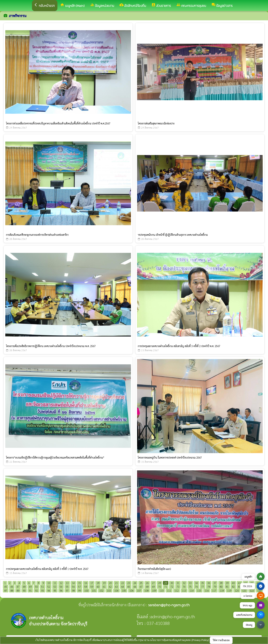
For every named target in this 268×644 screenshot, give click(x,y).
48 (24, 587)
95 (55, 590)
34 (196, 583)
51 (43, 587)
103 (109, 590)
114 (192, 590)
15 (79, 583)
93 (43, 590)
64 (123, 587)
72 (172, 587)
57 (79, 587)
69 (153, 587)
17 (92, 583)
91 (30, 590)
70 (159, 587)
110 (162, 590)
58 (86, 587)
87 (6, 590)
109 (154, 590)
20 (110, 583)
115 (199, 590)
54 (61, 587)
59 (92, 587)
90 (24, 590)
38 (221, 583)
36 (209, 583)
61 (104, 587)
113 (184, 590)
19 (104, 583)
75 (190, 587)
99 (79, 590)
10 (49, 583)
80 (221, 587)
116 (207, 590)
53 (55, 587)
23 (129, 583)
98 (73, 590)
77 (203, 587)
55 (67, 587)
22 (123, 583)
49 (30, 587)
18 (98, 583)
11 (55, 583)
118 (222, 590)
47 (18, 587)
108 (146, 590)
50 (36, 587)
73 (178, 587)
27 (153, 583)
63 (116, 587)
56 (73, 587)
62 (110, 587)
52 (49, 587)
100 (86, 590)
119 (229, 590)
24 (135, 583)
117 (214, 590)
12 (61, 583)
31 (178, 583)
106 (131, 590)
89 (18, 590)
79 (215, 587)
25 (141, 583)
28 (159, 583)
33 (190, 583)
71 (166, 587)
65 (129, 587)
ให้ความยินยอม (221, 640)
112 (177, 590)
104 (116, 590)
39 (227, 583)
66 (135, 587)
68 (147, 587)
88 (12, 590)
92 (36, 590)
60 (98, 587)
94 (49, 590)
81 (227, 587)
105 (124, 590)
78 (209, 587)
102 (101, 590)
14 (73, 583)
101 (94, 590)
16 (86, 583)
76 (196, 587)
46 (12, 587)
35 (203, 583)
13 (67, 583)
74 (184, 587)
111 (169, 590)
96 (61, 590)
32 (184, 583)
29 (166, 583)
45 (6, 587)
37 (215, 583)
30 (172, 583)
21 (116, 583)
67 (141, 587)
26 (147, 583)
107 (139, 590)
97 (67, 590)
